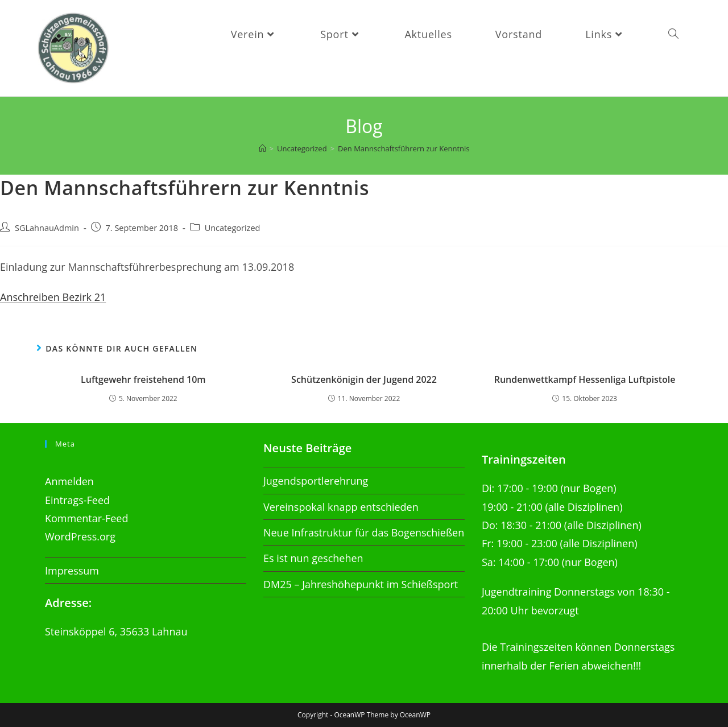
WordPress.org (80, 536)
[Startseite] (262, 148)
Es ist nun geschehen (313, 558)
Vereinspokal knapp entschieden (341, 507)
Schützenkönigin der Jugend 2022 (364, 379)
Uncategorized (233, 228)
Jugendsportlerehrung (316, 481)
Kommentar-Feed (86, 518)
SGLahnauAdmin (47, 228)
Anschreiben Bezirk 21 (53, 297)
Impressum (72, 571)
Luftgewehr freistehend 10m (143, 379)
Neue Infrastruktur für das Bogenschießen (364, 532)
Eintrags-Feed (77, 500)
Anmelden (69, 481)
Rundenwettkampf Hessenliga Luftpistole (585, 379)
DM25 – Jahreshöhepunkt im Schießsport (361, 584)
